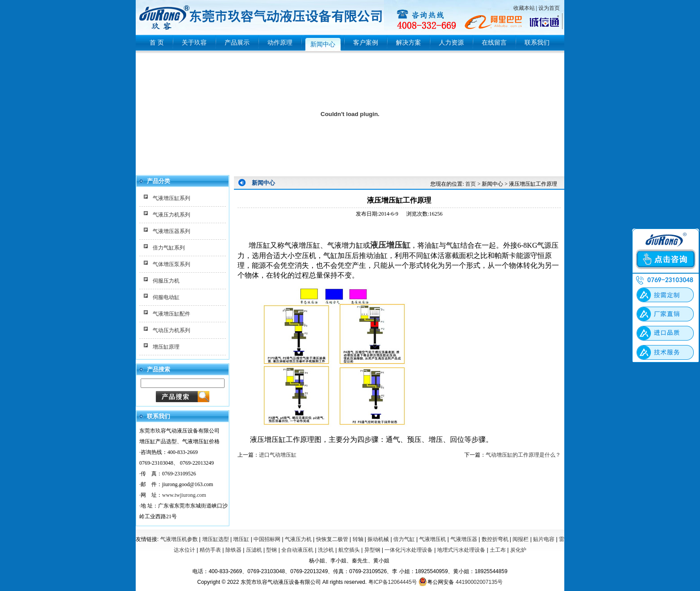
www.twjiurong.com (184, 495)
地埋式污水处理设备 (461, 550)
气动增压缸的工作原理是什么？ (523, 455)
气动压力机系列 (171, 330)
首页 (471, 184)
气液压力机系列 (171, 215)
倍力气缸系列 (169, 248)
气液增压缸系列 (171, 198)
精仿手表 (210, 550)
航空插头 (349, 550)
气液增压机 (433, 539)
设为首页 (549, 8)
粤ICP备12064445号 (393, 582)
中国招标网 (267, 539)
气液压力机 (298, 539)
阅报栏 (521, 539)
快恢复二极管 (332, 539)
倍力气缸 (404, 539)
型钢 (271, 550)
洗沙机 (326, 550)
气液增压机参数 (179, 539)
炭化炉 (518, 550)
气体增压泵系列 (171, 264)
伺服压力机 (166, 281)
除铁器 (233, 550)
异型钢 (372, 550)
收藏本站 (524, 8)
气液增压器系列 (171, 231)
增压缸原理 (166, 347)
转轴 (358, 539)
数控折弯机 (495, 539)
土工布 (498, 550)
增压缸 (241, 539)
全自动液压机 (297, 550)
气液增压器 (464, 539)
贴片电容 (544, 539)
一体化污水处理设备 (408, 550)
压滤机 (254, 550)
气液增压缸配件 (171, 314)
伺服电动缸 (166, 297)
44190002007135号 (479, 582)
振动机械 (378, 539)
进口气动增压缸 (278, 455)
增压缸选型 (216, 539)
